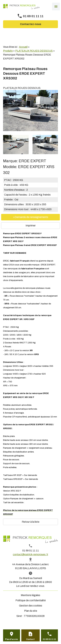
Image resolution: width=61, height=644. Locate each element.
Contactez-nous (31, 24)
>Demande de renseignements (31, 217)
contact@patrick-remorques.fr (30, 554)
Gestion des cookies (31, 606)
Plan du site (31, 611)
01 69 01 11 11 (33, 16)
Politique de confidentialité (31, 600)
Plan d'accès (11, 639)
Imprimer (31, 226)
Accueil (23, 47)
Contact (30, 639)
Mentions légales (30, 595)
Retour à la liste (31, 522)
